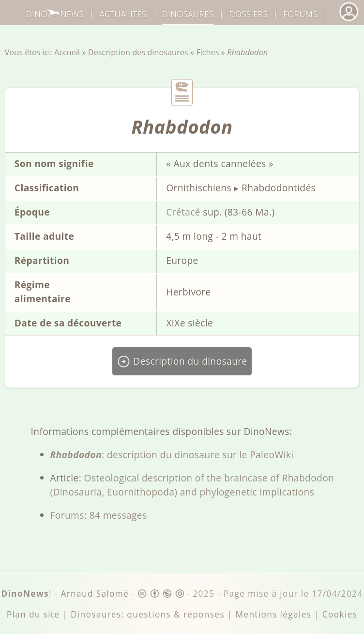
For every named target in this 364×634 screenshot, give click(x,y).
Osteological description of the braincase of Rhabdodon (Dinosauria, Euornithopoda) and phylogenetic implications (192, 485)
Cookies (340, 614)
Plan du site (33, 614)
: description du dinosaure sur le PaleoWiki (172, 455)
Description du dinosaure (182, 362)
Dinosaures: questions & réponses (148, 614)
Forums (300, 14)
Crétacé (183, 212)
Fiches (207, 52)
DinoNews (55, 14)
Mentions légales (273, 614)
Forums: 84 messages (99, 515)
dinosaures (188, 14)
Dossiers (248, 14)
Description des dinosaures (138, 52)
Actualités (123, 14)
